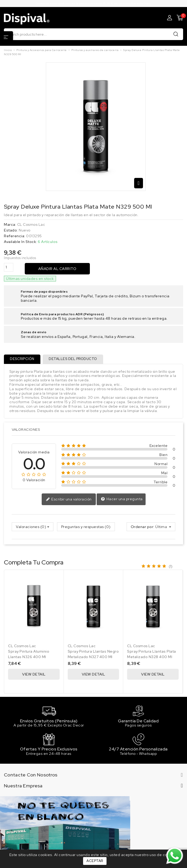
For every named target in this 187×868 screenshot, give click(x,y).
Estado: (11, 230)
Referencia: (15, 236)
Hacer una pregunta (122, 499)
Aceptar (95, 861)
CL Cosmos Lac (31, 224)
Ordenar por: (143, 527)
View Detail (34, 674)
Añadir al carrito (57, 269)
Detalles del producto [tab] (73, 359)
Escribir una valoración (69, 500)
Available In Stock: (20, 242)
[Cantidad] (9, 267)
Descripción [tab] (22, 359)
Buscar (176, 34)
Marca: (10, 225)
